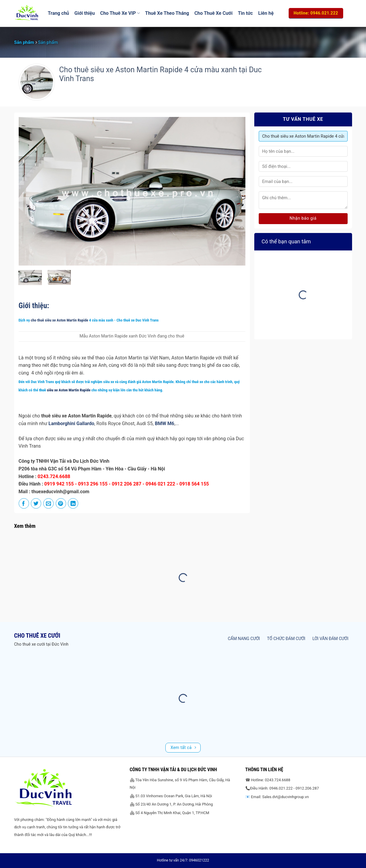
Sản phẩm (24, 42)
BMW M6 (164, 423)
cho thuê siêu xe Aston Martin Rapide (60, 320)
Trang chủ (58, 13)
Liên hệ (266, 13)
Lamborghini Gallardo (72, 423)
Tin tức (246, 13)
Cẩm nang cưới (244, 639)
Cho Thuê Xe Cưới (214, 13)
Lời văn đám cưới (330, 639)
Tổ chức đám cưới (286, 639)
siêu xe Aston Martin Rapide (68, 390)
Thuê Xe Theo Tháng (167, 13)
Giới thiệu (85, 13)
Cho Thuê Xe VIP (120, 13)
